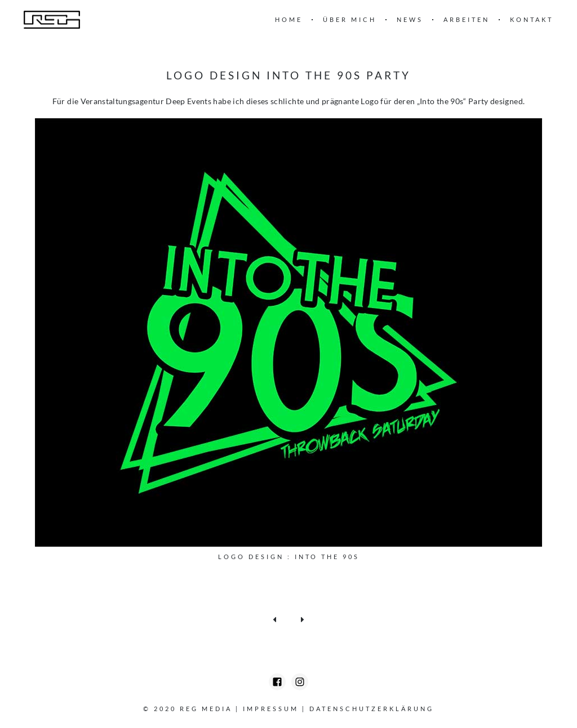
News (410, 19)
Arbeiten (467, 19)
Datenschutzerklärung (372, 709)
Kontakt (532, 19)
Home (289, 19)
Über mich (350, 19)
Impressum (271, 709)
